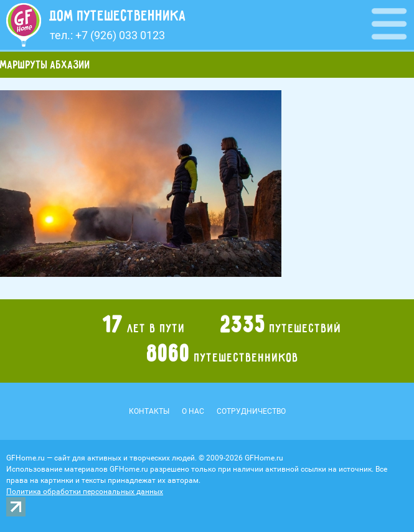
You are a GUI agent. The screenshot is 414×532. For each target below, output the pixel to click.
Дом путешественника (118, 16)
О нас (193, 411)
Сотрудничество (251, 411)
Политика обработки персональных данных (85, 492)
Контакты (149, 411)
